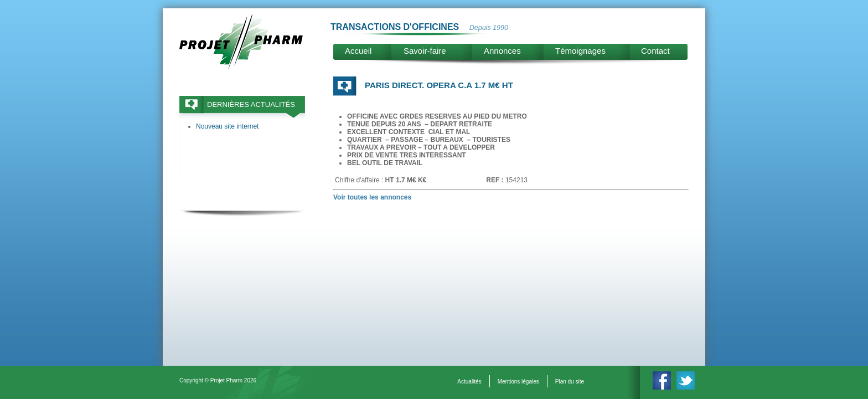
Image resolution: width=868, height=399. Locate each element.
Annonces (502, 51)
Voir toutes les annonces (372, 197)
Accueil (358, 51)
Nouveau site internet (227, 126)
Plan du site (570, 382)
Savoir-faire (425, 51)
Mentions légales (518, 382)
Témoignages (580, 51)
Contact (655, 51)
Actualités (469, 382)
